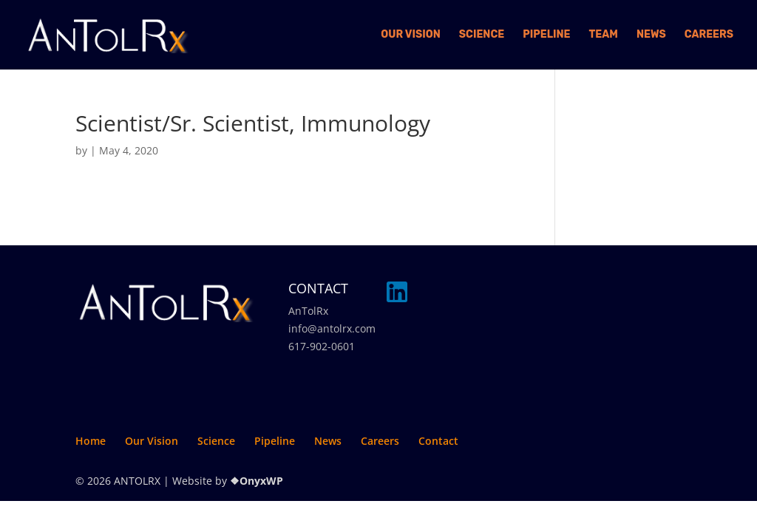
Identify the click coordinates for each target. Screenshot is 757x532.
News (651, 35)
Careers (709, 35)
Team (604, 35)
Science (482, 35)
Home (91, 441)
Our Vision (411, 35)
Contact (438, 441)
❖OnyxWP (257, 481)
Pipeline (546, 35)
